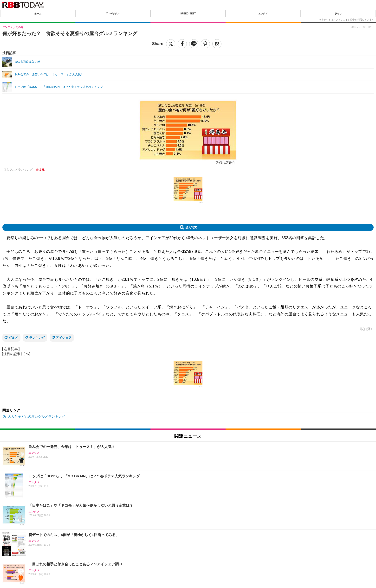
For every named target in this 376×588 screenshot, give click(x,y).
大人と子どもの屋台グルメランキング (36, 416)
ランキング (37, 338)
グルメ (13, 338)
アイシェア (64, 338)
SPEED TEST (188, 13)
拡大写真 (191, 227)
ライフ (338, 13)
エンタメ (263, 13)
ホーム (38, 13)
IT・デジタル (113, 13)
